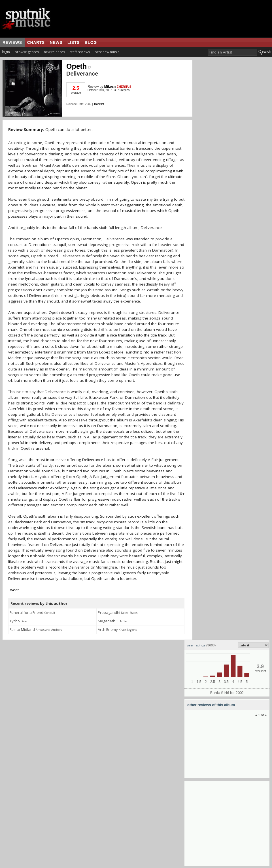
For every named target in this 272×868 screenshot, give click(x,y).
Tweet (13, 590)
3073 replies (122, 90)
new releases (54, 52)
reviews (12, 42)
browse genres (27, 52)
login (6, 52)
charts (36, 42)
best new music (107, 52)
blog (91, 42)
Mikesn (110, 87)
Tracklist (99, 104)
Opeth (78, 66)
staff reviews (80, 52)
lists (74, 42)
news (56, 42)
